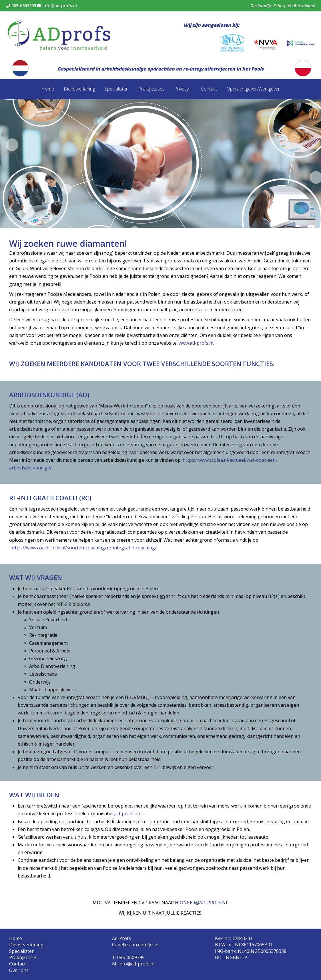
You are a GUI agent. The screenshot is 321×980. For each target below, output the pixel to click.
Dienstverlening (79, 89)
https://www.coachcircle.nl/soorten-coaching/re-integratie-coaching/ (83, 548)
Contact (209, 89)
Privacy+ (183, 89)
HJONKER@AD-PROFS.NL (202, 903)
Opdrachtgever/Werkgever (253, 89)
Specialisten (117, 89)
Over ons (19, 970)
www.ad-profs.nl (196, 343)
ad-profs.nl (127, 814)
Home (48, 89)
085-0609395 (21, 6)
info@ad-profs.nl (57, 6)
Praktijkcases (151, 89)
